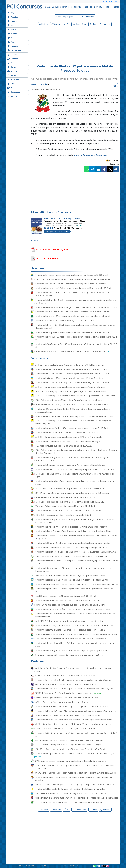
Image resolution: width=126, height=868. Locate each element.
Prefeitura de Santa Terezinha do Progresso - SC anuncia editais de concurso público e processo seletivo (75, 615)
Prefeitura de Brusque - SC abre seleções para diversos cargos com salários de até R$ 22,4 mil (76, 338)
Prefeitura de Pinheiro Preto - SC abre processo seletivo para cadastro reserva (71, 527)
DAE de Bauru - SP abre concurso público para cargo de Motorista (65, 684)
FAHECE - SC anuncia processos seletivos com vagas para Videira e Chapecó (70, 387)
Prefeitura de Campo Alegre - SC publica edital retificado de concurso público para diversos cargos (73, 569)
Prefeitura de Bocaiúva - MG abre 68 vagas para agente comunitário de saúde (71, 706)
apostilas (78, 7)
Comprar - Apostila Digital (57, 232)
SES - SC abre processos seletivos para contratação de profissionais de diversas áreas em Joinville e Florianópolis (76, 452)
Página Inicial (14, 13)
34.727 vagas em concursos (58, 7)
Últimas (12, 54)
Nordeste (13, 46)
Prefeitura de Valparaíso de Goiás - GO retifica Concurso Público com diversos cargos (74, 755)
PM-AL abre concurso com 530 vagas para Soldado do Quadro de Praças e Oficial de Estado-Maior (74, 767)
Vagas (12, 75)
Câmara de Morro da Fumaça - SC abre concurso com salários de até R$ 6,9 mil (71, 405)
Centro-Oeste (14, 50)
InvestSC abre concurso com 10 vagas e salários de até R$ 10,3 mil (65, 596)
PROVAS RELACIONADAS (48, 259)
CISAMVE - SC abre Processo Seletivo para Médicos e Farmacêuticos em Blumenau (73, 279)
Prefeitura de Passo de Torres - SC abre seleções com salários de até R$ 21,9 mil (72, 374)
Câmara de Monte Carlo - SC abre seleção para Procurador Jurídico (66, 497)
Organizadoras (15, 92)
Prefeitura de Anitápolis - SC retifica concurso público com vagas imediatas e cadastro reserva (75, 483)
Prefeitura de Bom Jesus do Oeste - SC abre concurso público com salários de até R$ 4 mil (76, 584)
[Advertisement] (56, 44)
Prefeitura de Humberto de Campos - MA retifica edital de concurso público (70, 789)
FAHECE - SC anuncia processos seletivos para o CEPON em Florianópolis (68, 437)
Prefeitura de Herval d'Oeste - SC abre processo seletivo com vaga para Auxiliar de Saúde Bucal (76, 562)
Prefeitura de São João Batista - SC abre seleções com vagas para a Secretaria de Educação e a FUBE (72, 294)
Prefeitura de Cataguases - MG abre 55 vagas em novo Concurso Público (68, 715)
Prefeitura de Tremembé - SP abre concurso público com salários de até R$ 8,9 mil (73, 680)
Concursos (13, 25)
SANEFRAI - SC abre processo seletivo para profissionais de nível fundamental (71, 639)
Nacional (13, 29)
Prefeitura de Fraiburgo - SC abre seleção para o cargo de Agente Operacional (71, 650)
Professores (14, 58)
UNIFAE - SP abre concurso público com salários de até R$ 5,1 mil (65, 675)
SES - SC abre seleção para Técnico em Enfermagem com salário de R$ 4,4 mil (71, 556)
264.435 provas (102, 7)
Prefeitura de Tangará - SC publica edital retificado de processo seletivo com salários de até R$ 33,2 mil (76, 537)
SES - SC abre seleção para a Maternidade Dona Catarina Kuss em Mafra (68, 400)
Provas (12, 83)
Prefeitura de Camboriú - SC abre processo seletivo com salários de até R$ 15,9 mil (73, 288)
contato (115, 7)
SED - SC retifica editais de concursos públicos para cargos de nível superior (70, 489)
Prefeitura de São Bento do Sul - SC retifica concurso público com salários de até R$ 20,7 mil (76, 346)
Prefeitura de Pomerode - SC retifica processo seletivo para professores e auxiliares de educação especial (75, 326)
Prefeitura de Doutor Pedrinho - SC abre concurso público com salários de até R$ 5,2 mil (76, 634)
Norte (11, 42)
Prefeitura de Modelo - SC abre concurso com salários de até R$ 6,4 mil (68, 600)
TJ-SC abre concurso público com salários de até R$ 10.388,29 (63, 446)
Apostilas (13, 17)
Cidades (12, 71)
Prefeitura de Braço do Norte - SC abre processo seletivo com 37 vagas (67, 441)
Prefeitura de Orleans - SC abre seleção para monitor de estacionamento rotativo (72, 543)
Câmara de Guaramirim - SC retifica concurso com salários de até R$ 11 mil (74, 352)
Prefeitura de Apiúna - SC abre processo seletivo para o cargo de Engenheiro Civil (72, 316)
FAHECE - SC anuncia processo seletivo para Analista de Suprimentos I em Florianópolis (75, 396)
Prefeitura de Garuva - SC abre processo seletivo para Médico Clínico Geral (69, 378)
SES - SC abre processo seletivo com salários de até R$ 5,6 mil (63, 515)
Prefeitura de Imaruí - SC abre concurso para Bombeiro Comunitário (66, 433)
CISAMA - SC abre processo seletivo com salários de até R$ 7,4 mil (65, 506)
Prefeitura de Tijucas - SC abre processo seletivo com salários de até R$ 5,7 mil (71, 275)
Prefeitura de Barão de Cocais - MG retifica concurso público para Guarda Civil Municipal (76, 711)
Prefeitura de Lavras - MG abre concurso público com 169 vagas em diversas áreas (73, 720)
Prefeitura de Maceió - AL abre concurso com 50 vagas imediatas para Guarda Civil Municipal (73, 779)
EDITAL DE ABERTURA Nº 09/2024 (52, 250)
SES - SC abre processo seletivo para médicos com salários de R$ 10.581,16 (69, 502)
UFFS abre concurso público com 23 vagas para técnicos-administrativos (69, 655)
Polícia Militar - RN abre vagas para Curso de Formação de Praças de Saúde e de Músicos (76, 798)
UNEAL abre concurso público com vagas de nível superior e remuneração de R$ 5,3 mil (75, 773)
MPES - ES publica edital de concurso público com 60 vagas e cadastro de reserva (73, 724)
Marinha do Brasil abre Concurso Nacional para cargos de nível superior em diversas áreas (74, 670)
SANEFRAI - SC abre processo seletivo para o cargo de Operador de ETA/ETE (70, 575)
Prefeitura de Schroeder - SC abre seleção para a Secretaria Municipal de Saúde (72, 312)
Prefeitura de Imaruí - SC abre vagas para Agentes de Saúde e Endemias (68, 511)
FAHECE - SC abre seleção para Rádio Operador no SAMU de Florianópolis (69, 365)
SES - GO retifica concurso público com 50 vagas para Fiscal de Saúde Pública (71, 749)
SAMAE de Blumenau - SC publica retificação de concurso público (65, 321)
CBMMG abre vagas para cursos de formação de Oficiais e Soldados (66, 698)
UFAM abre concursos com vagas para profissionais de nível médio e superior (71, 761)
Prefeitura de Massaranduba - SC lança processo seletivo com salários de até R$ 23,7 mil (76, 307)
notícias (88, 7)
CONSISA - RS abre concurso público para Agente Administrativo (65, 728)
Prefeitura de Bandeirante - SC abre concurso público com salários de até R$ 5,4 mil (74, 416)
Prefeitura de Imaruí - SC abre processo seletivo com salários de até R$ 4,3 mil (71, 369)
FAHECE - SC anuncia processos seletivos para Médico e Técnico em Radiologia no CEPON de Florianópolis (76, 422)
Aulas (11, 88)
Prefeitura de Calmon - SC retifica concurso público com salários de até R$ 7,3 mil (72, 609)
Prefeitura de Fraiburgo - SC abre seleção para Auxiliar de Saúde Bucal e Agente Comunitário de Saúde (72, 459)
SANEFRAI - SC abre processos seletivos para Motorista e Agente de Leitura (69, 621)
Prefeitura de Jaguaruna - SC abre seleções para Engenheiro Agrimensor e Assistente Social (74, 590)
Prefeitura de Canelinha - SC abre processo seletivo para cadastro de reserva (70, 284)
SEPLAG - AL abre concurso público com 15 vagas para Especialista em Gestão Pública (75, 785)
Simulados (13, 79)
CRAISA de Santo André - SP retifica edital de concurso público (68, 693)
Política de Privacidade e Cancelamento (32, 866)
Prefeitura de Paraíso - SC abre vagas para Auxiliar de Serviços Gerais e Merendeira (73, 382)
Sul (10, 38)
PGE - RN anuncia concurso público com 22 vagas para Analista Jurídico (68, 802)
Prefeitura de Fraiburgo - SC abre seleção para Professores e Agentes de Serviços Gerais (75, 552)
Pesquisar (88, 17)
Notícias (12, 21)
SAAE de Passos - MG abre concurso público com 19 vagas (62, 702)
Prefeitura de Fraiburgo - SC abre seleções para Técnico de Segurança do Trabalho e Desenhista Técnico (74, 521)
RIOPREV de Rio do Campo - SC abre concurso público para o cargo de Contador (72, 493)
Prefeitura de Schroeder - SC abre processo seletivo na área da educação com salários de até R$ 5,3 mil (76, 301)
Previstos (13, 63)
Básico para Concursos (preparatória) (62, 218)
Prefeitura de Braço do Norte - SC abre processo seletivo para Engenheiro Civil (71, 547)
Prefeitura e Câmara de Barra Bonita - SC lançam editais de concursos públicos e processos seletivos (72, 410)
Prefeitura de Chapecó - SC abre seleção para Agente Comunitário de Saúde (70, 465)
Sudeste (12, 33)
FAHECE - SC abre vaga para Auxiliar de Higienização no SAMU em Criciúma (70, 391)
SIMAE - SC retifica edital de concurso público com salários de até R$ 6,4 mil (70, 605)
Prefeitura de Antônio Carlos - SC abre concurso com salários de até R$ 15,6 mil (71, 428)
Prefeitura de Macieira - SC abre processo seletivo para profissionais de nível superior (75, 469)
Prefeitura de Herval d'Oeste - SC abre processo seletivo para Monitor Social (70, 630)
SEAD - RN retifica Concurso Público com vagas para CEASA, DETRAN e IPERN (70, 793)
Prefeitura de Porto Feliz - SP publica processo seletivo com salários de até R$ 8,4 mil (74, 689)
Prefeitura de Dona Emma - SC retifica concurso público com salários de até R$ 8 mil (74, 531)
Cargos (12, 67)
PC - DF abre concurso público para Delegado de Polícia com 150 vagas (68, 745)
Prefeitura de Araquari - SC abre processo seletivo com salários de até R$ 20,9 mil (72, 332)
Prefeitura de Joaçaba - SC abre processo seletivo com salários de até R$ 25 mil (71, 580)
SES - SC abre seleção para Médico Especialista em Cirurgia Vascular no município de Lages (74, 475)
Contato (12, 96)
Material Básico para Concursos (90, 155)
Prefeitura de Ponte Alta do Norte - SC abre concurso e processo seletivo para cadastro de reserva (76, 645)
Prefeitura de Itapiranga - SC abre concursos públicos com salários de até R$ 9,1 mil (74, 625)
